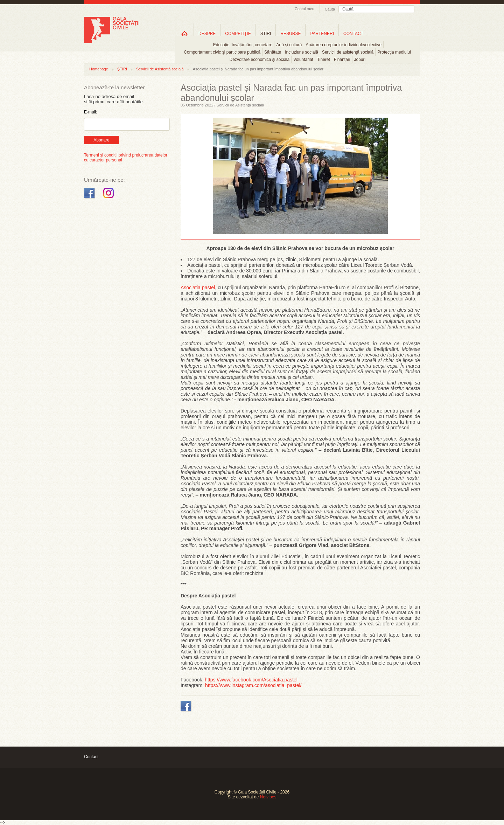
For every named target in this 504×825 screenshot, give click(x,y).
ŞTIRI (266, 34)
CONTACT (353, 34)
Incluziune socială (302, 52)
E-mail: (90, 112)
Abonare (101, 140)
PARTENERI (322, 34)
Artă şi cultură (289, 45)
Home (184, 33)
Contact (91, 757)
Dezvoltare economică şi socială (260, 60)
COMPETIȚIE (238, 34)
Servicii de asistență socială (348, 52)
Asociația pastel (198, 287)
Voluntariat (303, 60)
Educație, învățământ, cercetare (243, 45)
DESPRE (207, 34)
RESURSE (290, 34)
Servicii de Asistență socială (160, 69)
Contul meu (304, 9)
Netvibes (268, 797)
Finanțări (342, 60)
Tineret (324, 60)
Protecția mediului (394, 52)
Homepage (99, 69)
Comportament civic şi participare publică (222, 52)
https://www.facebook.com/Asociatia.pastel (251, 680)
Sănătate (273, 52)
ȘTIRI (122, 69)
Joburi (360, 60)
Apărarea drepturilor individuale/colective (344, 45)
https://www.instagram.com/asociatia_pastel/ (253, 685)
